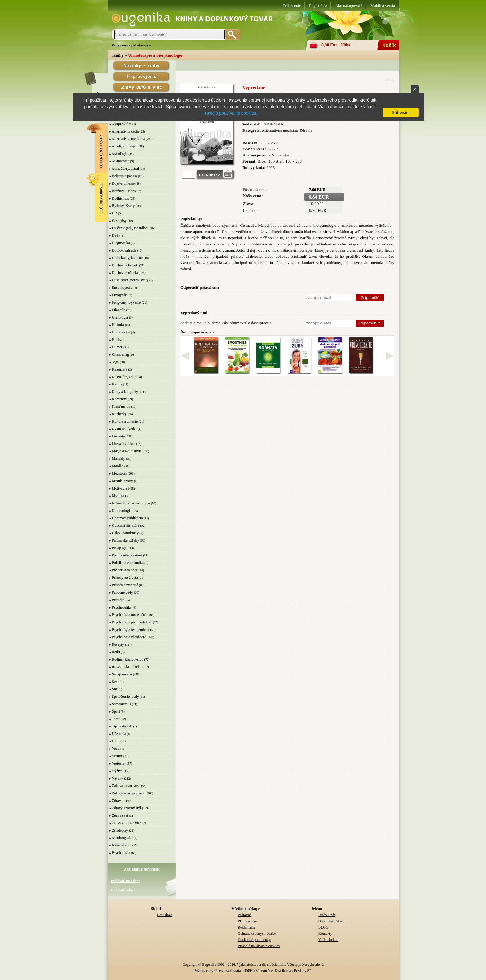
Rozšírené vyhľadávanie (131, 45)
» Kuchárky (118, 414)
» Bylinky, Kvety (122, 206)
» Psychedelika (120, 607)
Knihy (118, 55)
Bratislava (165, 915)
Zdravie (306, 130)
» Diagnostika (119, 243)
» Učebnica (117, 734)
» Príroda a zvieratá (124, 585)
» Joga (114, 362)
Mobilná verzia (383, 5)
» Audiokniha (119, 161)
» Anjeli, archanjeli (123, 146)
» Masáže (116, 466)
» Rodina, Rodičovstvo (126, 659)
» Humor (116, 347)
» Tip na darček (121, 726)
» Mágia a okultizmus (125, 451)
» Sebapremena (121, 674)
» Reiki (115, 652)
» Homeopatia (120, 332)
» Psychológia (120, 853)
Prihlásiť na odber (125, 881)
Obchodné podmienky (254, 940)
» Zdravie (116, 801)
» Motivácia (118, 488)
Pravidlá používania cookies (259, 946)
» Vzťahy (116, 778)
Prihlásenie (292, 5)
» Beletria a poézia (123, 176)
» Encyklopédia (121, 288)
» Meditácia (118, 473)
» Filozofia (117, 310)
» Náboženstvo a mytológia (130, 503)
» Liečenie (117, 436)
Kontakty (325, 934)
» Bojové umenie (122, 183)
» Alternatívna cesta (124, 131)
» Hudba (115, 340)
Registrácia (318, 5)
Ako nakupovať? (349, 5)
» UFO (114, 741)
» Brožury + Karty (123, 191)
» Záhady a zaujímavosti (127, 793)
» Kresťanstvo (120, 407)
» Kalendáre (118, 369)
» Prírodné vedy (121, 592)
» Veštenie (117, 763)
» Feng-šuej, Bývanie (125, 302)
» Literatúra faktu (122, 444)
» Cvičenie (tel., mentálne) (129, 228)
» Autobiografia (121, 838)
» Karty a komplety (124, 392)
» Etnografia (118, 295)
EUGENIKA (273, 124)
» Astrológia (118, 154)
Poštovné (245, 915)
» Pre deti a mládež (123, 570)
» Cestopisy (118, 221)
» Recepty (117, 644)
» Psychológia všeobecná (128, 637)
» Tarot (114, 719)
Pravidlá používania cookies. (230, 113)
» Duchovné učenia (124, 273)
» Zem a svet (119, 815)
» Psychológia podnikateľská (131, 622)
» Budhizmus (119, 198)
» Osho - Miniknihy (124, 533)
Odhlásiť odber (123, 890)
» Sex (113, 682)
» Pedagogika (119, 548)
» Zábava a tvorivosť (125, 786)
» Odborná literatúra (124, 525)
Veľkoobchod (328, 940)
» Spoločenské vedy (124, 697)
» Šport (115, 711)
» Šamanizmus (120, 704)
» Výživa (116, 771)
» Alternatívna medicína (127, 139)
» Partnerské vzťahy (124, 540)
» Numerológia (120, 511)
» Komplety (118, 399)
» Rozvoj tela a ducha (125, 667)
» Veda (114, 749)
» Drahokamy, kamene (126, 258)
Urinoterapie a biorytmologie (155, 55)
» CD (113, 213)
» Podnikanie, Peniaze (126, 555)
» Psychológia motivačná (128, 615)
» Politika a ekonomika (126, 563)
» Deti (114, 235)
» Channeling (119, 354)
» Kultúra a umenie (123, 421)
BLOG (323, 927)
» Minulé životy (121, 481)
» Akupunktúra (120, 124)
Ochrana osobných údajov (257, 934)
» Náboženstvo (120, 845)
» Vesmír (116, 756)
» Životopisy (119, 830)
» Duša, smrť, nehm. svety (129, 280)
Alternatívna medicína (280, 130)
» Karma (116, 384)
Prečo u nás (327, 915)
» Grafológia (119, 317)
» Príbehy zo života (124, 578)
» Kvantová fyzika (123, 429)
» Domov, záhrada (123, 250)
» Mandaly (117, 459)
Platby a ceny (248, 921)
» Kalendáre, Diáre (123, 377)
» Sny (113, 689)
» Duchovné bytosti (124, 265)
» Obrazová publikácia (126, 518)
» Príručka (117, 600)
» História (117, 325)
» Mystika (117, 496)
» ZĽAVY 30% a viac (125, 823)
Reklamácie (247, 927)
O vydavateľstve (331, 921)
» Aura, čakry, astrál (124, 169)
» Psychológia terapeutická (129, 630)
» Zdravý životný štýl (125, 808)
